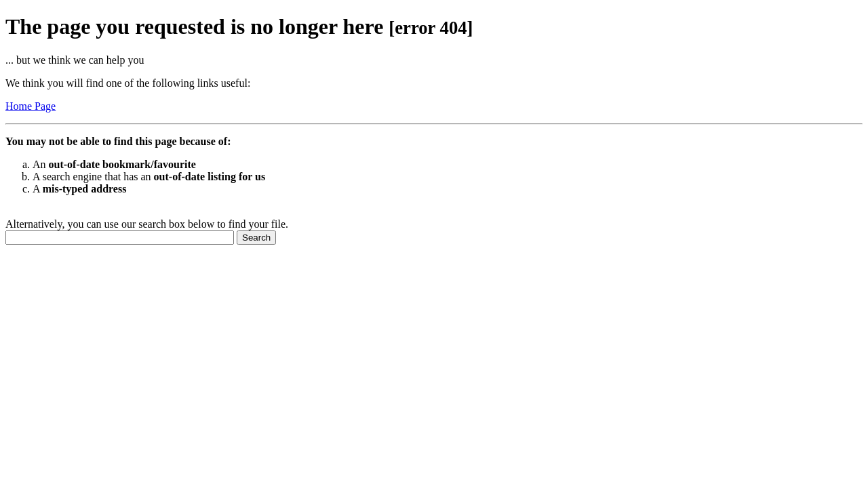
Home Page (31, 106)
